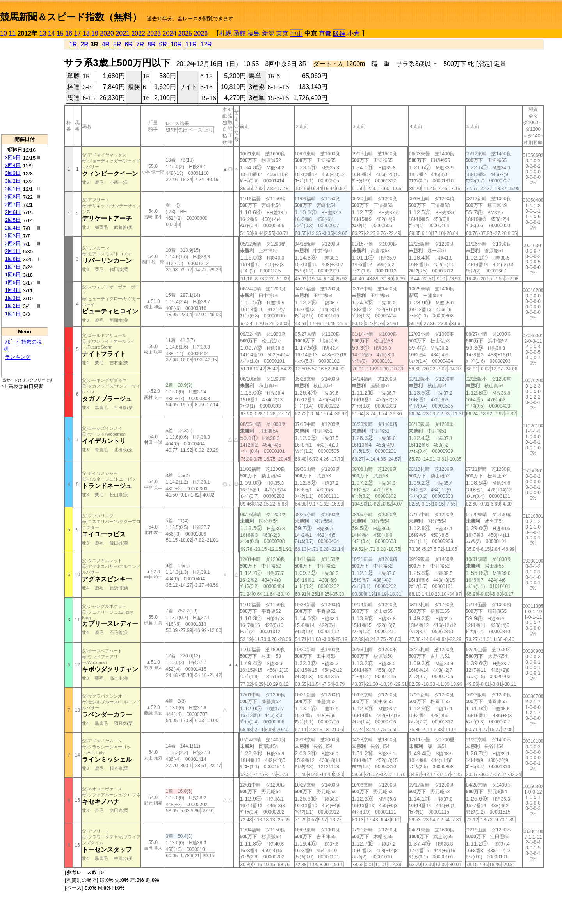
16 (69, 33)
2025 (185, 33)
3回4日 (13, 165)
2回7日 (13, 204)
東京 (282, 33)
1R (73, 44)
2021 (123, 33)
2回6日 (13, 212)
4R (106, 44)
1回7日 (13, 267)
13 (43, 33)
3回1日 (13, 189)
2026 (201, 33)
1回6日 (13, 275)
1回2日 (13, 306)
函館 (240, 33)
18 (86, 33)
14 (52, 33)
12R (206, 44)
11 (12, 33)
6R (128, 44)
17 (78, 33)
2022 (138, 33)
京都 (325, 33)
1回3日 (13, 298)
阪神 (339, 34)
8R (151, 44)
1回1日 (13, 314)
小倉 (354, 33)
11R (191, 44)
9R (163, 44)
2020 (107, 33)
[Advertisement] (25, 86)
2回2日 (13, 243)
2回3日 (13, 236)
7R (140, 44)
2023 (154, 33)
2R (84, 44)
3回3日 (13, 173)
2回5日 (13, 220)
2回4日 (13, 228)
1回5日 (13, 282)
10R (176, 44)
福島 (254, 33)
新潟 (268, 33)
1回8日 (13, 259)
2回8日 (13, 197)
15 (60, 33)
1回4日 (13, 290)
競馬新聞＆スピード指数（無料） (71, 17)
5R (117, 44)
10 (4, 33)
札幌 (226, 33)
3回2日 (13, 181)
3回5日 (13, 158)
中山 (297, 34)
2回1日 (13, 251)
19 (95, 33)
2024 (169, 33)
